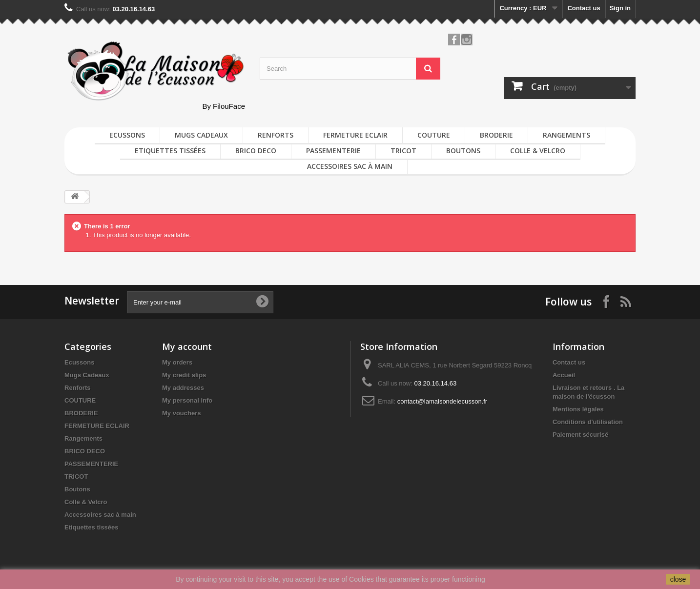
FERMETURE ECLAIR (355, 135)
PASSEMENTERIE (333, 151)
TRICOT (403, 151)
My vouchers (181, 413)
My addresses (183, 388)
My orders (177, 362)
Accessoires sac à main (350, 166)
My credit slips (184, 375)
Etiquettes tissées (170, 151)
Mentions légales (578, 409)
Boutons (463, 151)
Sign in (620, 8)
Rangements (566, 135)
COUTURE (434, 135)
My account (187, 346)
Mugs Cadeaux (201, 135)
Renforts (276, 135)
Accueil (564, 375)
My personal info (187, 400)
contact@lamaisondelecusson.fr (442, 401)
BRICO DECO (256, 151)
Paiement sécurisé (580, 435)
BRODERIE (496, 135)
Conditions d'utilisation (588, 422)
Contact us (584, 8)
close (678, 579)
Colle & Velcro (538, 151)
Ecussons (127, 135)
